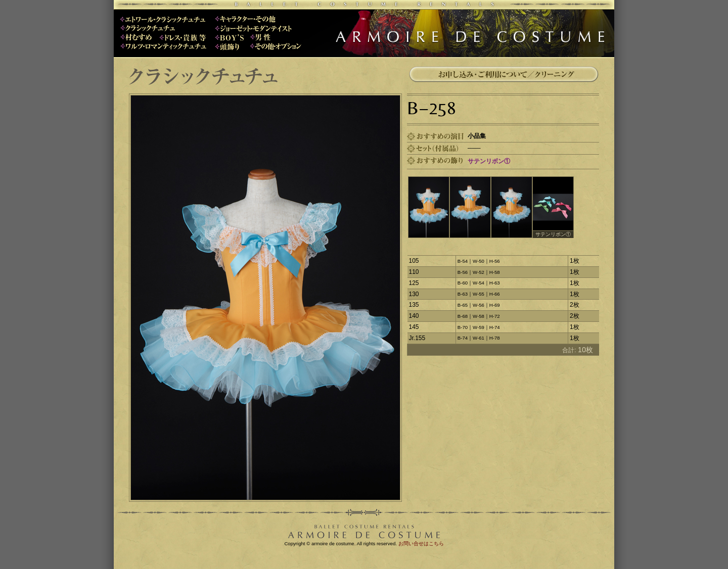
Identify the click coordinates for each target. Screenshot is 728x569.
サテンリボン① (489, 161)
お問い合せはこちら (421, 543)
